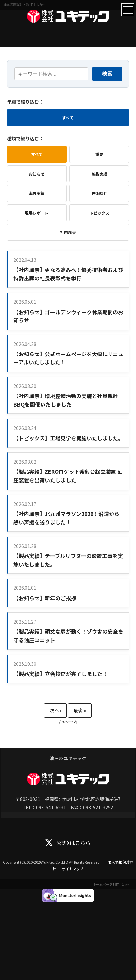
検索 (107, 74)
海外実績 (37, 193)
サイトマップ (73, 869)
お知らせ (37, 174)
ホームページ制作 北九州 (111, 884)
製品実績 (99, 174)
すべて (68, 117)
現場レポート (37, 213)
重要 (99, 154)
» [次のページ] (55, 711)
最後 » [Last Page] (80, 711)
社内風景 (68, 232)
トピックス (99, 213)
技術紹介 (99, 193)
